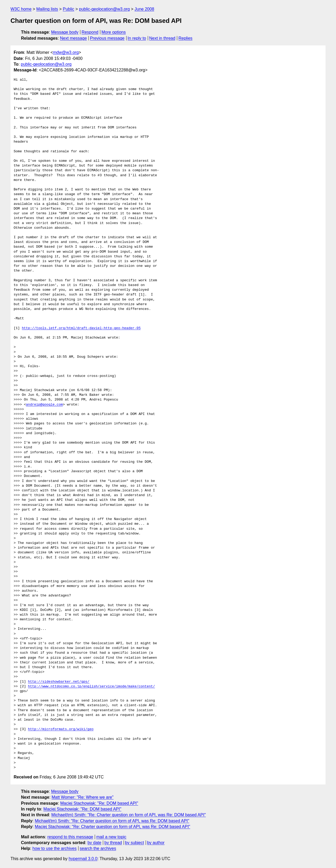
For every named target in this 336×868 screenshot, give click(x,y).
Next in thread (162, 38)
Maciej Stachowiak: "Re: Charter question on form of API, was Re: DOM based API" (112, 827)
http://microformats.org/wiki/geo (61, 729)
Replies (185, 38)
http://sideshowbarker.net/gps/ (59, 682)
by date (94, 843)
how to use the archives (55, 848)
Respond (90, 32)
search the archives (98, 848)
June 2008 (145, 9)
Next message (73, 38)
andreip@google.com (44, 405)
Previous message (107, 38)
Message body (65, 32)
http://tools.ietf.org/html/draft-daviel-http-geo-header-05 (81, 328)
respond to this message (70, 837)
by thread (113, 843)
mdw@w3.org (66, 52)
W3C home (21, 9)
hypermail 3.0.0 (83, 859)
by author (156, 843)
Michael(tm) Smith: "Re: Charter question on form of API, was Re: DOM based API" (129, 815)
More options (114, 32)
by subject (134, 843)
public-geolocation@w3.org (104, 9)
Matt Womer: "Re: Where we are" (83, 797)
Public (69, 9)
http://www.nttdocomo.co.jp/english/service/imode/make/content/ (92, 687)
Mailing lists (47, 9)
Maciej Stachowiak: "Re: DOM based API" (99, 803)
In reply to (137, 38)
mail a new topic (111, 837)
